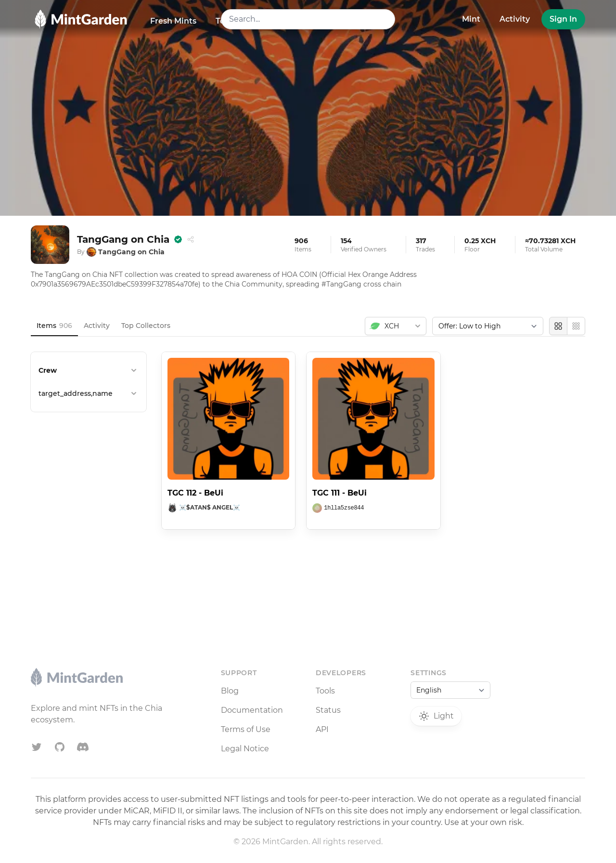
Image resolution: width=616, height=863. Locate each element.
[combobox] (308, 19)
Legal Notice (245, 749)
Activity (515, 19)
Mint (471, 19)
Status (328, 710)
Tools (325, 691)
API (322, 729)
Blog (230, 691)
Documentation (252, 710)
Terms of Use (246, 729)
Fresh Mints (173, 21)
